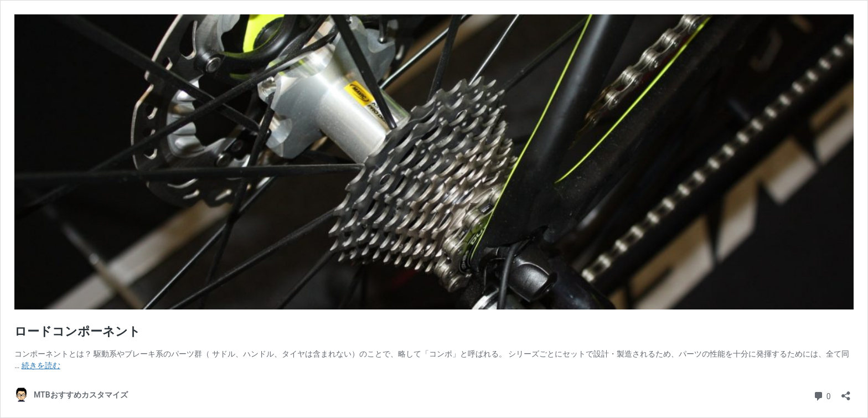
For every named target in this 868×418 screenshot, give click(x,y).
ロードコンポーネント (77, 331)
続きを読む (41, 365)
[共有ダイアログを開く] (846, 392)
